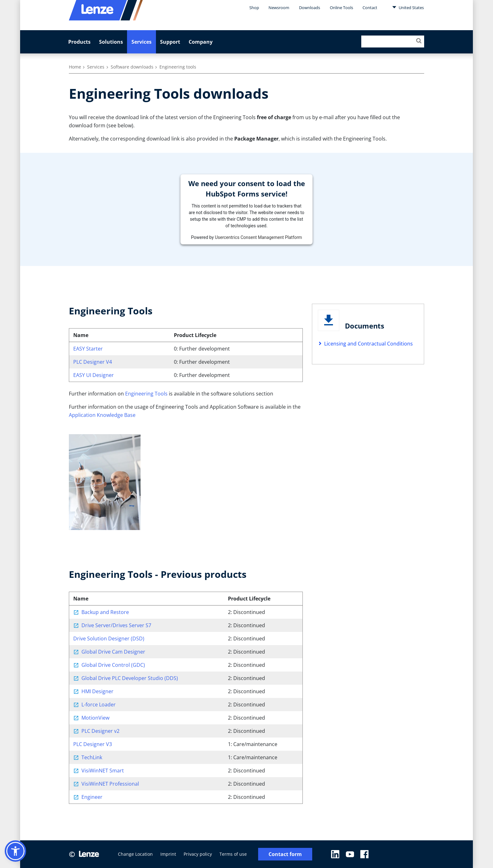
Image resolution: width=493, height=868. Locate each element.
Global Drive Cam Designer (113, 652)
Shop (254, 8)
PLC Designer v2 (100, 731)
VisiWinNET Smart (103, 771)
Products (79, 42)
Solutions (111, 42)
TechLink (92, 757)
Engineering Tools (146, 394)
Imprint (168, 854)
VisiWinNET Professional (110, 784)
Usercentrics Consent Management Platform (258, 237)
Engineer (92, 797)
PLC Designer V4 (93, 362)
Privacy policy (198, 854)
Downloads (310, 8)
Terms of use (233, 854)
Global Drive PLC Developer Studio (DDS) (130, 678)
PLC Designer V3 (93, 744)
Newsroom (279, 8)
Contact (370, 8)
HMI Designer (97, 691)
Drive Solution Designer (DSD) (109, 639)
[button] (15, 851)
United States (408, 7)
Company (201, 42)
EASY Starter (88, 349)
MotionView (95, 718)
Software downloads (132, 67)
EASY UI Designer (94, 375)
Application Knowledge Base (102, 415)
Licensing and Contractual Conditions (368, 344)
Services (141, 42)
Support (170, 42)
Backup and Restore (105, 612)
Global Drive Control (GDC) (113, 665)
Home (75, 67)
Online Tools (341, 8)
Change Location (135, 854)
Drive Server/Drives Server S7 (116, 625)
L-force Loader (99, 705)
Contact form (285, 854)
